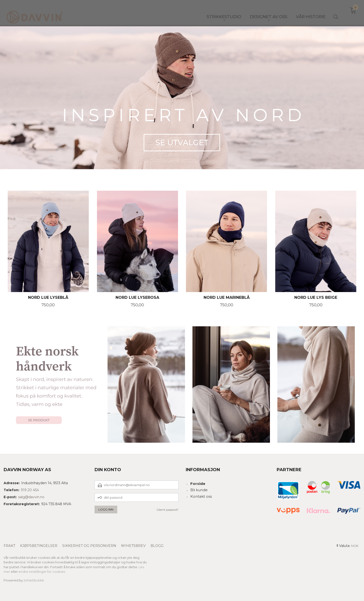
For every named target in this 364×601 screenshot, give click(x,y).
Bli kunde (199, 490)
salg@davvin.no (31, 497)
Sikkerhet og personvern (89, 546)
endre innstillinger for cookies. (42, 572)
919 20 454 (30, 490)
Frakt (9, 546)
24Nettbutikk (34, 580)
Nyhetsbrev (133, 546)
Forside (198, 484)
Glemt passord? (168, 510)
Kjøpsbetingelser (39, 546)
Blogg (157, 546)
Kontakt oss (201, 496)
